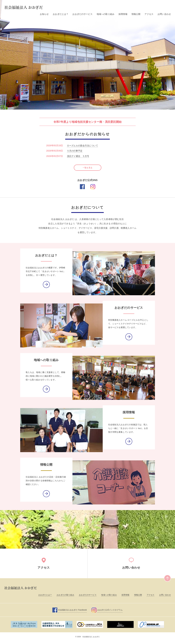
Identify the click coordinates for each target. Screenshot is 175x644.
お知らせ (44, 14)
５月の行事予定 (75, 151)
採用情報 (123, 14)
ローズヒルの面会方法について (82, 146)
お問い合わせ (164, 14)
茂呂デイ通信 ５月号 (78, 156)
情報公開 (136, 14)
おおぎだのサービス (82, 14)
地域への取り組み (106, 14)
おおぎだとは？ (61, 14)
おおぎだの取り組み (65, 598)
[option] (87, 55)
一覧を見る (87, 165)
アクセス (149, 14)
